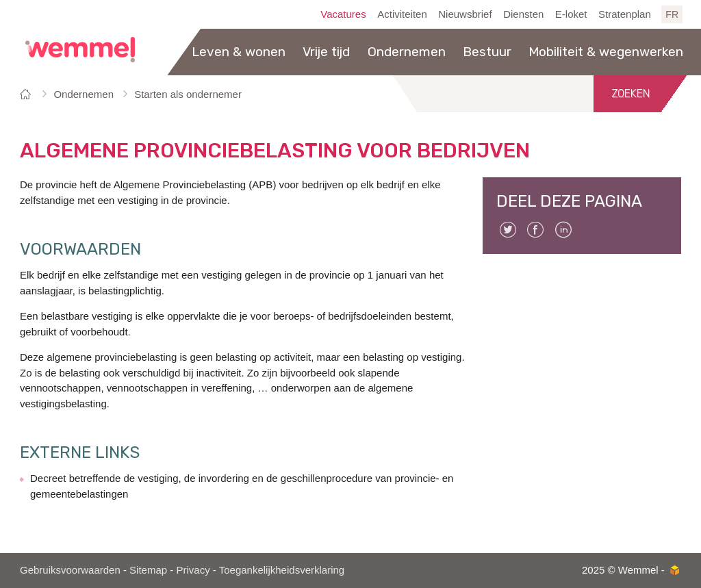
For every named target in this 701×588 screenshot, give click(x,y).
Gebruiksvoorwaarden (70, 570)
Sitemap (148, 570)
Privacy (193, 570)
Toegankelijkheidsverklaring (282, 570)
